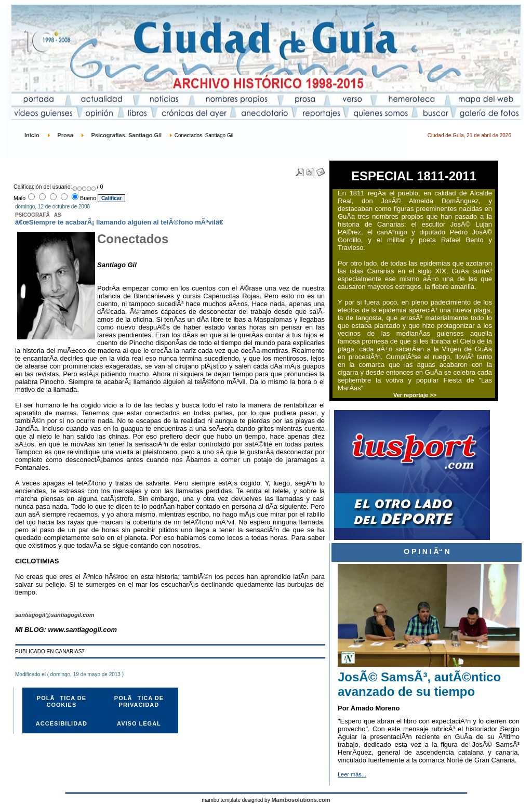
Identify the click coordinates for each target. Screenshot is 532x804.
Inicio (32, 135)
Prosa (65, 135)
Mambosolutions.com (301, 800)
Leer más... (352, 774)
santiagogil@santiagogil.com (55, 615)
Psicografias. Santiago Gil (126, 135)
